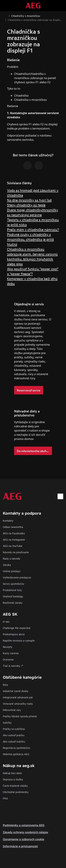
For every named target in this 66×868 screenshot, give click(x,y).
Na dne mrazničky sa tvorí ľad (29, 200)
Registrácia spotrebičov (16, 748)
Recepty (8, 647)
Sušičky (7, 722)
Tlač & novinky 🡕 (13, 666)
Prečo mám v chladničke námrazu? (33, 229)
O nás (6, 621)
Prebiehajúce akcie (14, 634)
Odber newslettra (13, 527)
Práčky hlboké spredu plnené (20, 716)
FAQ (5, 798)
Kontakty (8, 521)
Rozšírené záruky (13, 603)
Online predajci (12, 571)
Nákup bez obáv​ (12, 773)
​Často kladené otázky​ (15, 786)
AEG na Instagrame (14, 539)
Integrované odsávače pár (18, 697)
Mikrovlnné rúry (12, 710)
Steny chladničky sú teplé (26, 205)
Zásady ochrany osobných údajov (25, 832)
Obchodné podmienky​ (16, 792)
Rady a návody (12, 558)
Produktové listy (12, 590)
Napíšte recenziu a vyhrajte (19, 640)
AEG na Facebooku (14, 533)
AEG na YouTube (13, 546)
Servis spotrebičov (14, 584)
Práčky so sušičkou (14, 729)
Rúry (5, 685)
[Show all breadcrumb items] (6, 15)
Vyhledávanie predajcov (17, 577)
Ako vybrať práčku (14, 735)
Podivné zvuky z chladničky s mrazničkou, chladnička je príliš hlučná (30, 239)
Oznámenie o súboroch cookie (23, 839)
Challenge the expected (17, 628)
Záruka (7, 565)
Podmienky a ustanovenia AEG (24, 825)
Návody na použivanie (16, 552)
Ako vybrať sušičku (14, 741)
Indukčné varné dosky (16, 691)
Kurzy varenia (11, 653)
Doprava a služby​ (13, 779)
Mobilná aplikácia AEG (16, 754)
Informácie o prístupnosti (20, 846)
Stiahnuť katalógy (13, 596)
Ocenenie (8, 659)
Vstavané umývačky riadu (18, 703)
